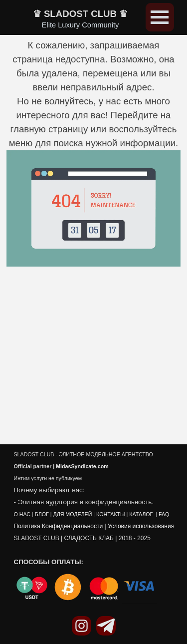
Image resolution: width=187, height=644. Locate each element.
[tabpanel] (93, 154)
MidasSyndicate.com (82, 467)
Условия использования (141, 527)
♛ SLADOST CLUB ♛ (81, 14)
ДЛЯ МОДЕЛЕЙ (72, 515)
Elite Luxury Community (81, 25)
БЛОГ (42, 515)
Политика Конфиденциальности (59, 527)
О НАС (22, 515)
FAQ (164, 515)
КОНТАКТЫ (111, 515)
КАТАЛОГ (142, 515)
